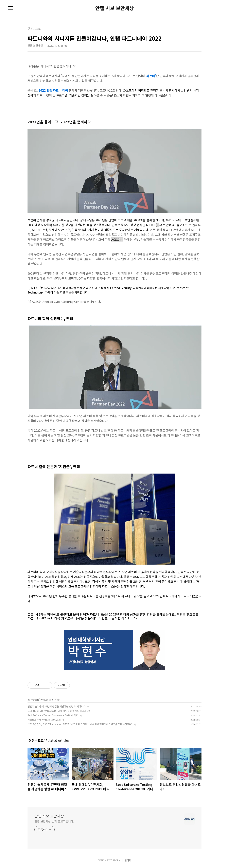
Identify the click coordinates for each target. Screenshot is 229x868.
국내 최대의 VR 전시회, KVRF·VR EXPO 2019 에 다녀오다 (57, 711)
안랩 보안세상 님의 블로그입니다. (54, 821)
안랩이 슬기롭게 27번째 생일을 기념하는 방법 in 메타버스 (57, 706)
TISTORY (115, 860)
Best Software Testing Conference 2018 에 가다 (53, 715)
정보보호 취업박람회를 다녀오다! (44, 720)
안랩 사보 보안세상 (114, 8)
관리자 (128, 860)
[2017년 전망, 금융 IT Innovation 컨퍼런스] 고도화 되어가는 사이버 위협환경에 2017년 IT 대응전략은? (80, 724)
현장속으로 (34, 700)
